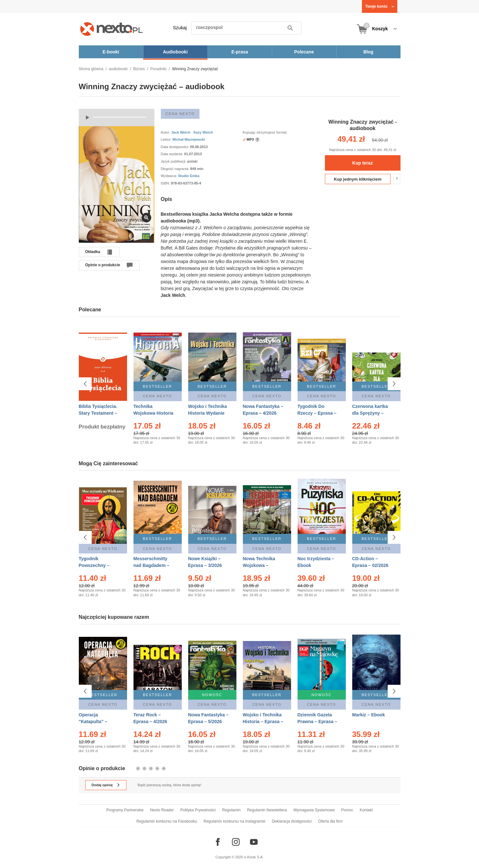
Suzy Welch (203, 132)
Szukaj (180, 28)
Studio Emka (189, 176)
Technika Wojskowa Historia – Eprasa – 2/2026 (153, 413)
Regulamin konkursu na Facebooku (167, 821)
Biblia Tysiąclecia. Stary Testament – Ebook (98, 413)
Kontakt (366, 810)
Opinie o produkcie (103, 265)
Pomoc (347, 810)
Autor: (166, 132)
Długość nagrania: (176, 169)
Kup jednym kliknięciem (358, 179)
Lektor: (167, 139)
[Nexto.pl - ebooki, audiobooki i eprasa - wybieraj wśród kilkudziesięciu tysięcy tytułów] (111, 29)
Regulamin (231, 810)
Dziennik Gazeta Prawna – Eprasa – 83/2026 (318, 722)
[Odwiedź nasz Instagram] (236, 842)
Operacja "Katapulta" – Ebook (93, 722)
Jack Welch (181, 132)
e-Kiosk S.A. (254, 857)
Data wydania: (173, 154)
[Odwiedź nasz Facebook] (218, 842)
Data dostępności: (175, 147)
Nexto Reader (162, 810)
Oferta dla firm (330, 821)
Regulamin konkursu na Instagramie (235, 821)
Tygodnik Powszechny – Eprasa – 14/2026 (97, 565)
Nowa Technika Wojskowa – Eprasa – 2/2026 (260, 565)
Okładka (93, 252)
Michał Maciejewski (189, 139)
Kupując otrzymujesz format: (265, 132)
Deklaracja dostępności (292, 821)
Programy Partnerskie (125, 810)
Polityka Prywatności (198, 810)
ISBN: (166, 183)
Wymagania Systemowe (314, 810)
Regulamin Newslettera (267, 810)
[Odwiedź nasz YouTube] (254, 842)
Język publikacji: (174, 161)
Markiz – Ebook (369, 715)
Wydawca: (170, 176)
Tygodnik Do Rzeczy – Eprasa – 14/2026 (317, 413)
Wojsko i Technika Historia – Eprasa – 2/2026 (263, 722)
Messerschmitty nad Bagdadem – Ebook (152, 565)
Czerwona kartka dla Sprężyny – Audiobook (370, 413)
